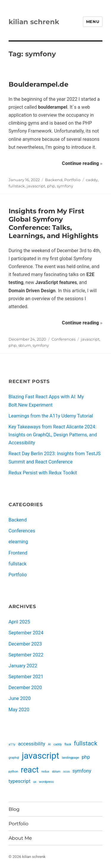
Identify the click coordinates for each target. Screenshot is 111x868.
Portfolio (72, 180)
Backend (54, 180)
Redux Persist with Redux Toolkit (43, 473)
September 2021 (26, 677)
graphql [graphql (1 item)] (14, 758)
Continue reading (82, 163)
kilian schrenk (34, 22)
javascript (36, 186)
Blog (14, 809)
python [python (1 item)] (13, 772)
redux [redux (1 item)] (45, 772)
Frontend (18, 553)
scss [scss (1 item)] (66, 772)
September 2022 (26, 655)
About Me (20, 838)
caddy (92, 180)
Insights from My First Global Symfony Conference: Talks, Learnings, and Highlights (53, 223)
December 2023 (25, 644)
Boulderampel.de (38, 84)
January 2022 (23, 666)
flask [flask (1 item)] (68, 744)
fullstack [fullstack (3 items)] (86, 743)
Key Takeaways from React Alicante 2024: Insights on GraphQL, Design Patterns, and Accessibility (53, 435)
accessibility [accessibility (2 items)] (32, 744)
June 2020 (20, 698)
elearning (18, 542)
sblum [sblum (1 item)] (56, 772)
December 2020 (25, 688)
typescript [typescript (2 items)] (20, 781)
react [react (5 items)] (30, 770)
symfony (65, 186)
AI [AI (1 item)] (49, 744)
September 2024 (26, 633)
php (51, 186)
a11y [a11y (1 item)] (12, 744)
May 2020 (19, 710)
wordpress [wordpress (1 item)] (46, 782)
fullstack (17, 186)
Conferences (63, 339)
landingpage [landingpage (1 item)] (70, 758)
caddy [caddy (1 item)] (57, 744)
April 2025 (19, 622)
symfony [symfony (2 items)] (82, 771)
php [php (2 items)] (86, 757)
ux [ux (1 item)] (35, 782)
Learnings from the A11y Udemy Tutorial (51, 416)
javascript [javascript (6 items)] (41, 756)
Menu (93, 22)
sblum (25, 345)
